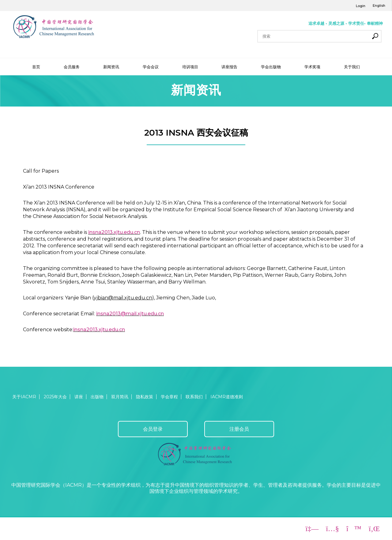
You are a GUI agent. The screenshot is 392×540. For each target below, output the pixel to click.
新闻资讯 (111, 67)
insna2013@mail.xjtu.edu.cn (130, 314)
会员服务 (72, 67)
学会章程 (169, 397)
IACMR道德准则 (227, 397)
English (379, 6)
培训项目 (190, 67)
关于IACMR (24, 397)
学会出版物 (271, 67)
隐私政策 (145, 397)
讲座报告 (229, 67)
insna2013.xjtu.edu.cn (114, 232)
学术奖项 (312, 67)
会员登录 (153, 429)
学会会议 (151, 67)
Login (361, 6)
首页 (36, 67)
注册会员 (239, 429)
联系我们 (194, 397)
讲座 (79, 397)
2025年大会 (55, 397)
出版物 (97, 397)
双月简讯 (120, 397)
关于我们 (352, 67)
